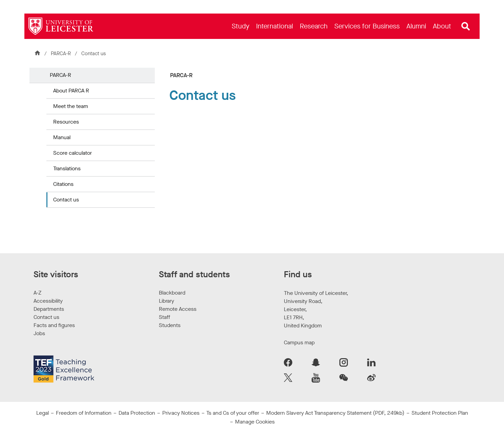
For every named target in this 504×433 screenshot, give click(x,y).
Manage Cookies (255, 422)
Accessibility (48, 301)
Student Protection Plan (440, 413)
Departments (49, 309)
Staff (164, 317)
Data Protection (137, 413)
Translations (67, 168)
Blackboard (172, 293)
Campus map (299, 342)
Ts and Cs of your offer (233, 413)
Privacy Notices (181, 413)
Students (170, 325)
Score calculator (72, 153)
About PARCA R (71, 91)
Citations (63, 184)
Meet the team (71, 106)
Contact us (66, 200)
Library (166, 301)
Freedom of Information (84, 413)
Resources (66, 122)
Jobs (39, 333)
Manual (62, 137)
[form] (320, 175)
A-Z (37, 293)
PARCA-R (61, 53)
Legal (43, 413)
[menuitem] (240, 26)
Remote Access (178, 309)
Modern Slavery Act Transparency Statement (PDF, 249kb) (335, 413)
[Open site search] (466, 26)
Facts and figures (54, 325)
